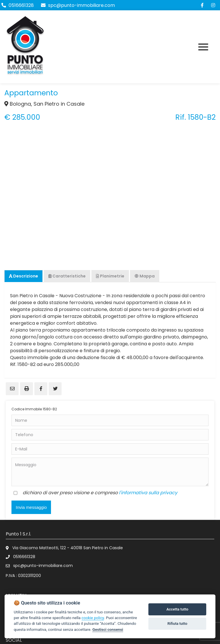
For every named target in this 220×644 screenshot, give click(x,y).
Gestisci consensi (108, 629)
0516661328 (21, 5)
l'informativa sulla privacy (148, 493)
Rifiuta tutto (177, 624)
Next (209, 182)
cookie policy (93, 618)
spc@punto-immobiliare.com (78, 5)
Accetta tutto (177, 609)
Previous (11, 182)
